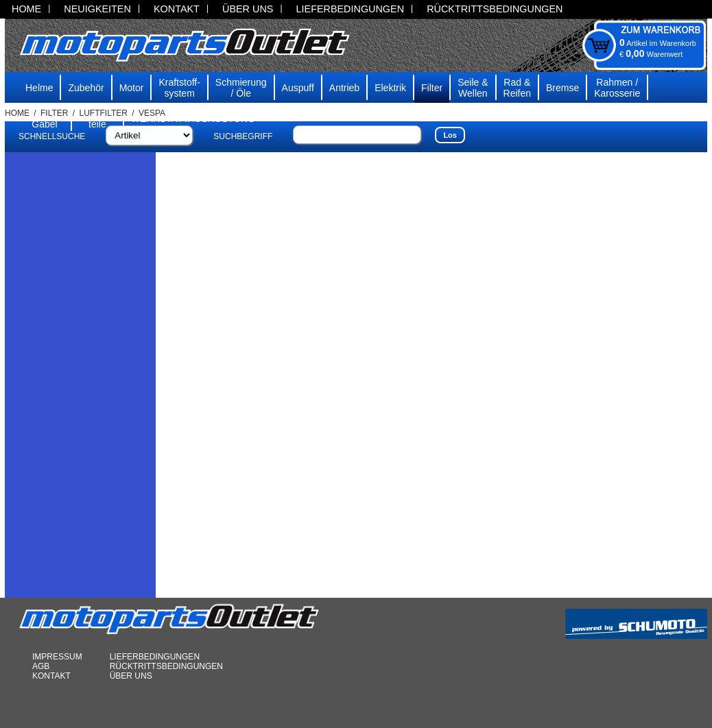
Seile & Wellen (473, 88)
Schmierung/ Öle (241, 88)
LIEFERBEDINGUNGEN (351, 9)
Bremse (562, 88)
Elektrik (390, 88)
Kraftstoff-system (179, 88)
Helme (39, 88)
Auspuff (298, 88)
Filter (432, 88)
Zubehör (86, 88)
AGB (41, 666)
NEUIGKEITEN (97, 9)
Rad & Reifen (517, 88)
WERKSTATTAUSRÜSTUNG (193, 119)
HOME (26, 9)
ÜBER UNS (248, 9)
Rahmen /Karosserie (617, 88)
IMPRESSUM (57, 657)
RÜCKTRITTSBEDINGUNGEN (495, 9)
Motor (132, 88)
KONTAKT (177, 9)
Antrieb (344, 88)
